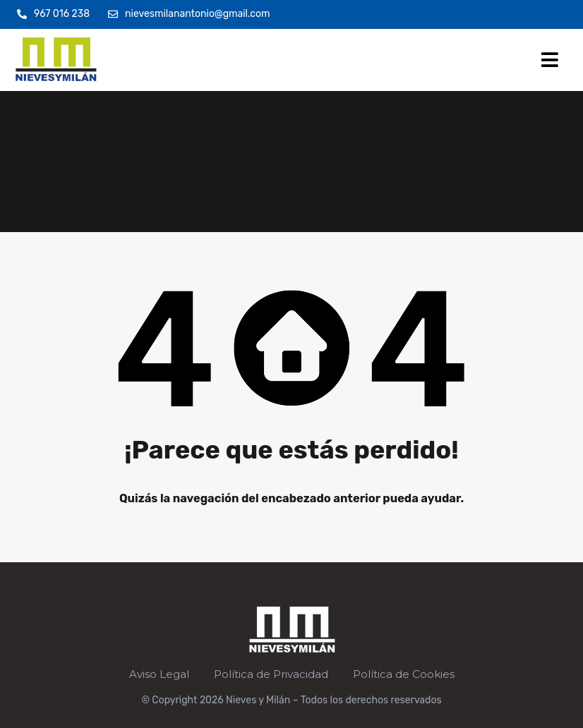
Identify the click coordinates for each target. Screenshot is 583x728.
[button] (550, 60)
